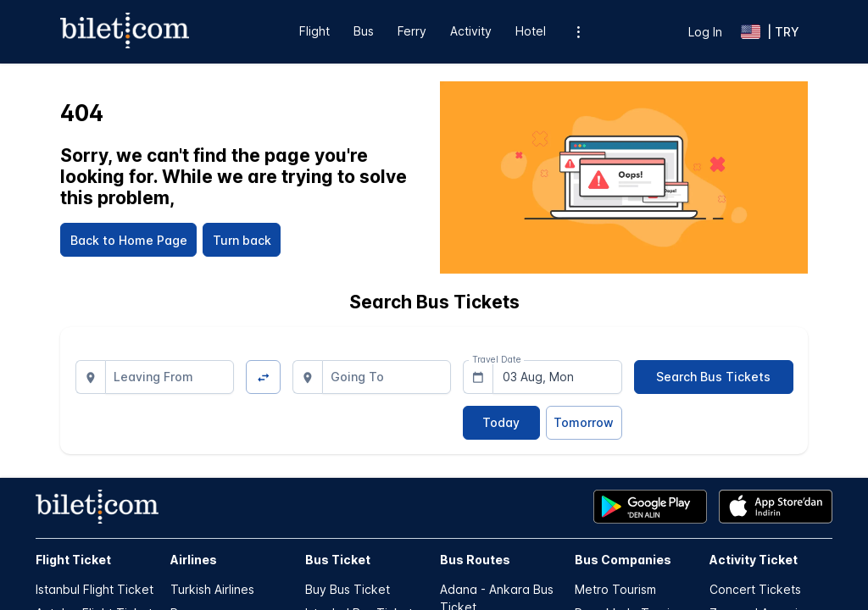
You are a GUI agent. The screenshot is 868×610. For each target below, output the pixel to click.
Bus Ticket (338, 560)
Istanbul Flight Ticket (95, 589)
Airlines (194, 560)
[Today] (501, 423)
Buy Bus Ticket (348, 589)
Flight (314, 31)
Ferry (412, 31)
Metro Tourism (615, 589)
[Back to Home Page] (128, 240)
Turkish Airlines (212, 589)
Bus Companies (623, 560)
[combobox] (170, 377)
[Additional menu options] (579, 32)
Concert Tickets (755, 589)
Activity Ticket (754, 560)
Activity (471, 31)
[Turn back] (242, 240)
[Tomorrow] (584, 423)
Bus (364, 31)
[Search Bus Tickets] (714, 377)
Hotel (531, 31)
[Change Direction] (263, 377)
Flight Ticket (73, 560)
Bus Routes (475, 560)
